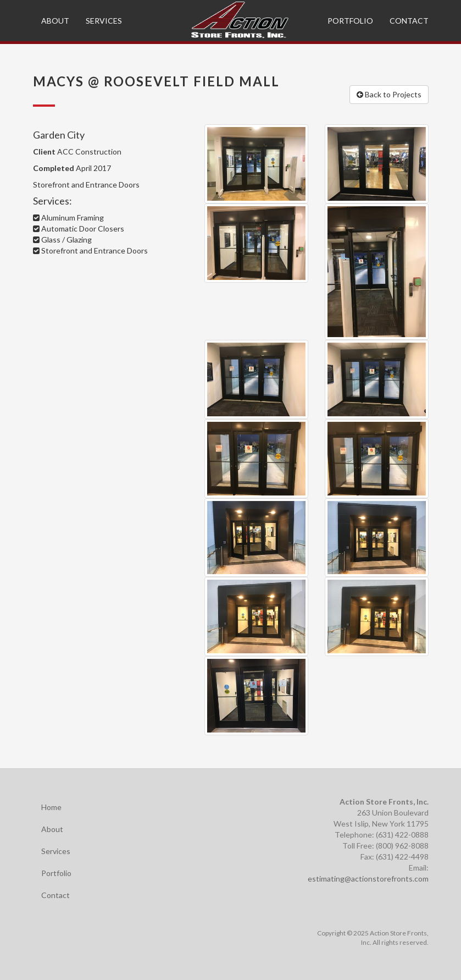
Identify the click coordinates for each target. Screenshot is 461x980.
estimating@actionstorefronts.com (368, 879)
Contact (409, 21)
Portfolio (350, 21)
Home (51, 807)
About (55, 21)
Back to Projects (389, 94)
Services (104, 21)
